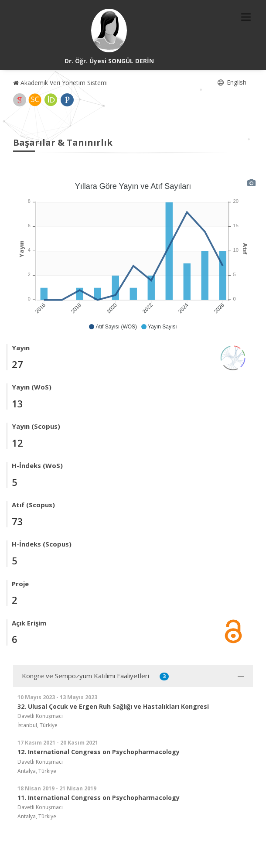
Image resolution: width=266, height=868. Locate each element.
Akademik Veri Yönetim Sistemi (60, 83)
